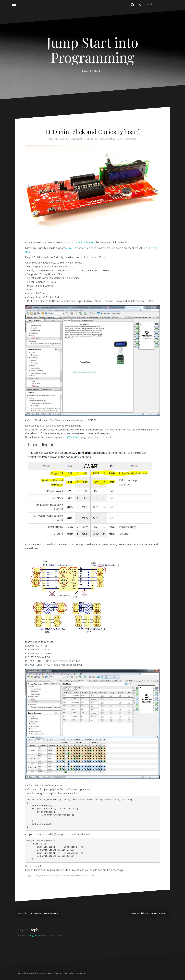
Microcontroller (67, 876)
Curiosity (44, 876)
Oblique (67, 973)
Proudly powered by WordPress (35, 973)
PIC (93, 876)
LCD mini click (73, 437)
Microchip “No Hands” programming (38, 913)
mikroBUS (71, 248)
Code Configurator (85, 242)
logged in (35, 935)
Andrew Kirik (76, 139)
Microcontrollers (128, 139)
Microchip (115, 139)
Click (37, 876)
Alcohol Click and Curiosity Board (149, 913)
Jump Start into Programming (92, 50)
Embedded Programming (97, 139)
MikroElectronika (83, 876)
